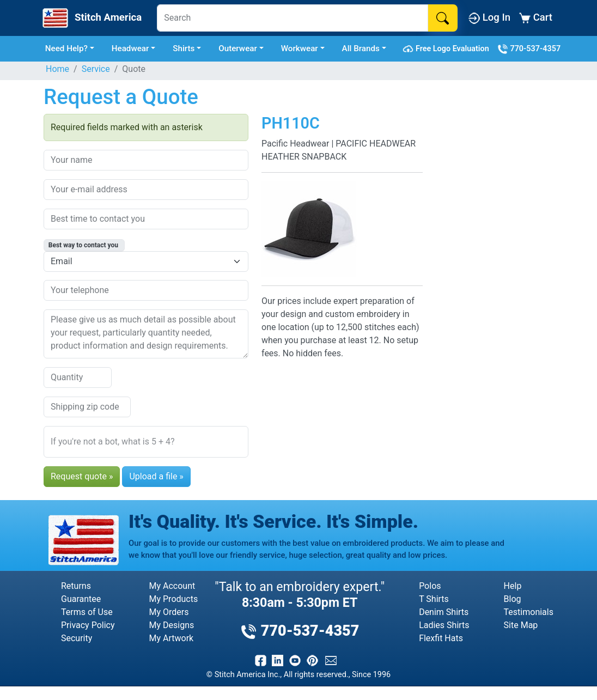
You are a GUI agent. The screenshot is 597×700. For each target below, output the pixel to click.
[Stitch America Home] (91, 18)
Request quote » (82, 476)
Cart (536, 18)
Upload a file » (156, 476)
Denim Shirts (444, 612)
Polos (430, 586)
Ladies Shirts (444, 625)
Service (96, 69)
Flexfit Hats (441, 638)
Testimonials (529, 612)
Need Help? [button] (66, 48)
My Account (172, 586)
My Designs (172, 625)
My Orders (169, 612)
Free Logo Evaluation (447, 49)
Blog (513, 599)
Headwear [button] (130, 48)
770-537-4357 (529, 49)
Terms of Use (87, 612)
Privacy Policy (88, 625)
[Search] (293, 18)
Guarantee (81, 599)
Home (57, 69)
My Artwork (172, 638)
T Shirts (434, 599)
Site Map (521, 625)
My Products (174, 599)
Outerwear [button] (238, 48)
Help (513, 586)
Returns (76, 586)
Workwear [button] (300, 48)
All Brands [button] (361, 48)
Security (77, 638)
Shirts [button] (184, 48)
